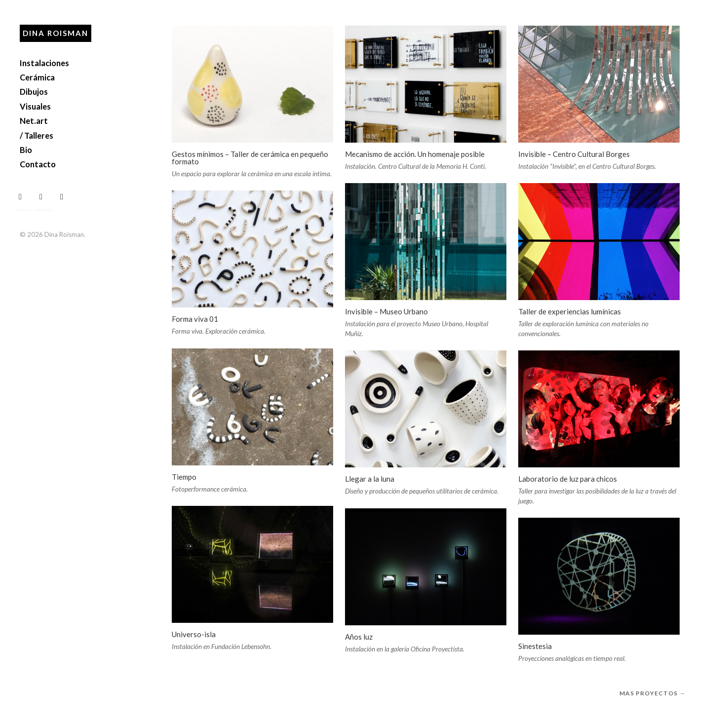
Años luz (359, 637)
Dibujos (34, 92)
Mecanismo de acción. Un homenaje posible (415, 154)
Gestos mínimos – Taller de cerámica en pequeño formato (250, 158)
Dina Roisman (56, 33)
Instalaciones (44, 63)
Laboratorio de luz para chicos (568, 479)
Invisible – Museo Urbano (386, 311)
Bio (26, 150)
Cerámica (37, 77)
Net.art (34, 121)
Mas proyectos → (652, 693)
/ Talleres (37, 135)
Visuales (35, 106)
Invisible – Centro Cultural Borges (574, 154)
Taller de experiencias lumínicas (570, 311)
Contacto (38, 164)
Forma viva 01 (195, 319)
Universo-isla (194, 634)
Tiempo (184, 477)
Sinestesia (535, 646)
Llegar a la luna (370, 479)
